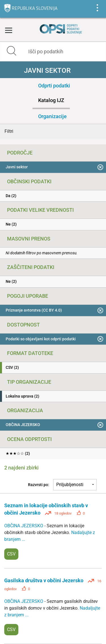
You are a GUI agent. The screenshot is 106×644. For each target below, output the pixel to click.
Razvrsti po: (39, 485)
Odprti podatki (54, 86)
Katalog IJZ (51, 100)
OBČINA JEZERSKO (24, 526)
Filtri (9, 131)
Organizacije (52, 116)
